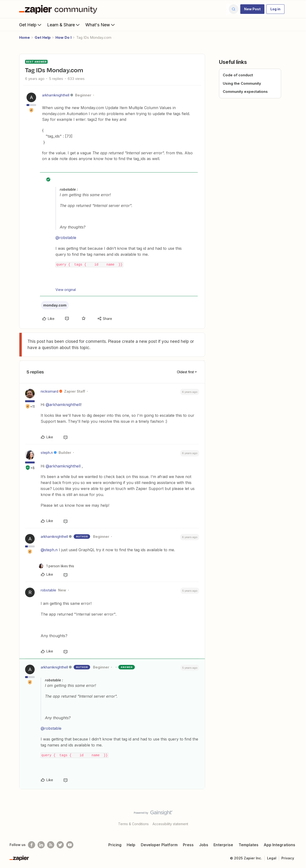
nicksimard (49, 391)
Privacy (288, 858)
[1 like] (56, 566)
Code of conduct (238, 75)
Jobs (204, 845)
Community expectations (245, 92)
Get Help (31, 25)
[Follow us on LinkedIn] (41, 845)
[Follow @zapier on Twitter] (60, 845)
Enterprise (223, 845)
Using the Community (242, 83)
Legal (272, 858)
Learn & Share (64, 25)
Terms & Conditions (133, 824)
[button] (252, 9)
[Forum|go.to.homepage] (59, 9)
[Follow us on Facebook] (32, 845)
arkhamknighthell (56, 95)
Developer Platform (159, 845)
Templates (249, 845)
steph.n (47, 453)
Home (25, 37)
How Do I (63, 37)
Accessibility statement (170, 824)
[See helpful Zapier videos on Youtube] (70, 845)
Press (188, 845)
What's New (101, 25)
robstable (48, 590)
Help (131, 845)
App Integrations (279, 845)
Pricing (115, 845)
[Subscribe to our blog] (51, 845)
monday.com (55, 305)
